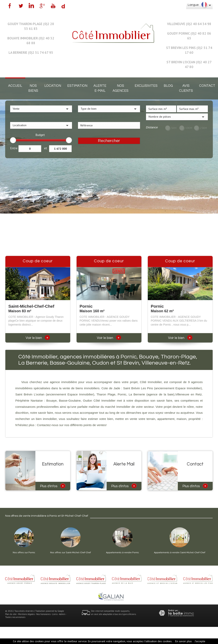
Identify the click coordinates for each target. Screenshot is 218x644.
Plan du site (11, 614)
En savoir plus (183, 641)
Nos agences (121, 88)
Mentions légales (26, 614)
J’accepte (200, 641)
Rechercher (109, 141)
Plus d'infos (53, 486)
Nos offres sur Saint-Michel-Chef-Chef (71, 552)
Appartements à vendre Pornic (123, 552)
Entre (14, 148)
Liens (55, 614)
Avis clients (186, 88)
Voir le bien (38, 338)
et (46, 148)
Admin (62, 614)
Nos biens (33, 88)
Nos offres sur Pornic (24, 552)
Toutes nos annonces (15, 617)
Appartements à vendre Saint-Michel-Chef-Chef (180, 552)
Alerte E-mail (100, 88)
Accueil (15, 86)
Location (53, 86)
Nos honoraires (43, 614)
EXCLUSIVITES (146, 86)
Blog (168, 86)
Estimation (77, 86)
